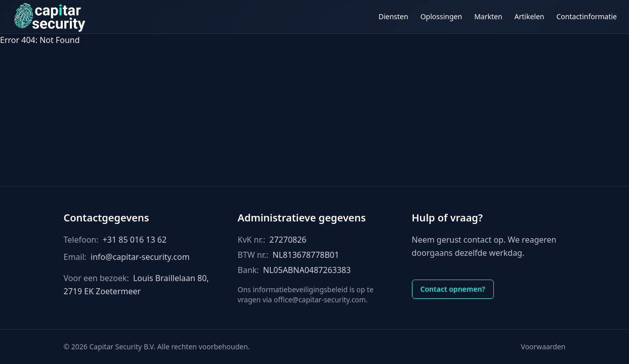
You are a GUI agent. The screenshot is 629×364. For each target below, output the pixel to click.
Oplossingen (441, 16)
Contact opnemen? (453, 289)
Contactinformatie (587, 16)
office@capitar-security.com (320, 300)
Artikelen (530, 16)
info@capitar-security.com (140, 257)
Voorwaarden (543, 347)
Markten (488, 16)
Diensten (393, 16)
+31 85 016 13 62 (135, 240)
